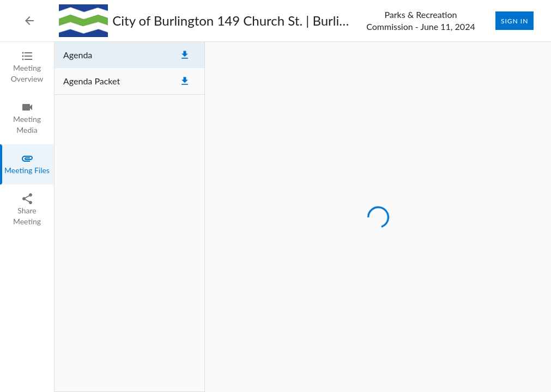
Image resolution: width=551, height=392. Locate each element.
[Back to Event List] (29, 21)
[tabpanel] (303, 217)
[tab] (27, 68)
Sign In (514, 21)
